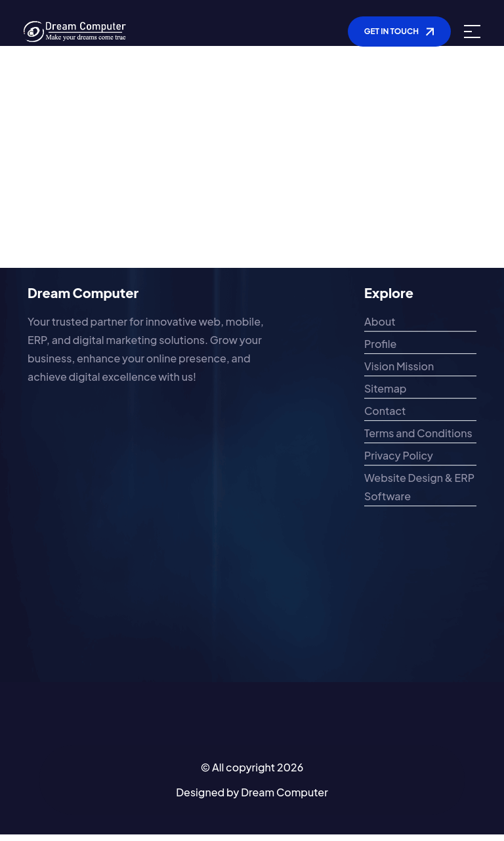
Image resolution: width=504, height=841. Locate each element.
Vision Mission (399, 368)
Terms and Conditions (418, 435)
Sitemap (386, 390)
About (380, 323)
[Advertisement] (252, 176)
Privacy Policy (399, 457)
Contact (385, 413)
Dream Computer (284, 792)
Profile (380, 346)
